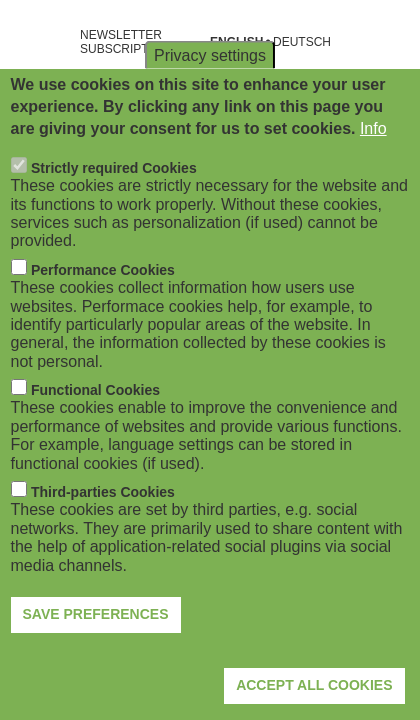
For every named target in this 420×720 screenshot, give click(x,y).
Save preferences (96, 647)
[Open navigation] (28, 42)
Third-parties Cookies (103, 525)
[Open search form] (391, 42)
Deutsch (302, 42)
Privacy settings (210, 87)
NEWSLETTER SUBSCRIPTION (125, 42)
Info (373, 161)
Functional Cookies (95, 423)
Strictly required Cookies (114, 201)
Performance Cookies (103, 303)
